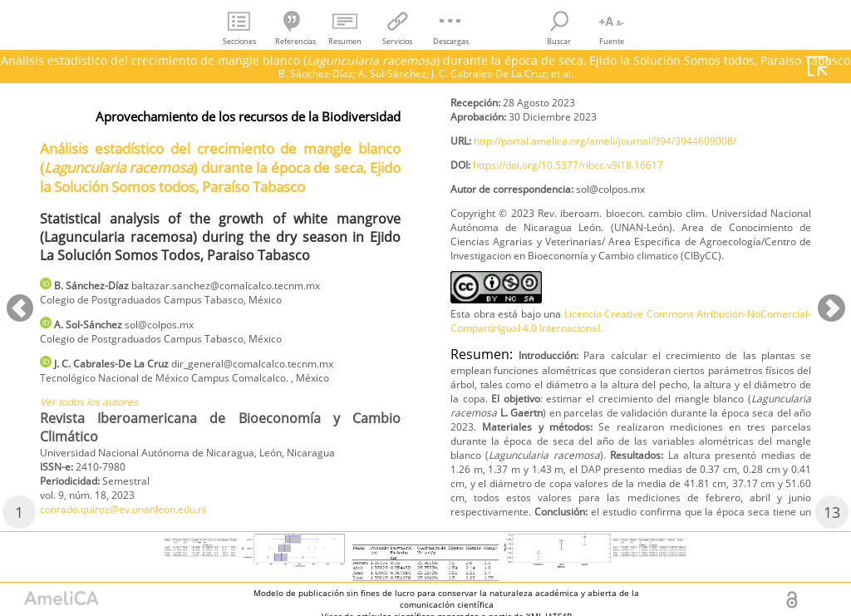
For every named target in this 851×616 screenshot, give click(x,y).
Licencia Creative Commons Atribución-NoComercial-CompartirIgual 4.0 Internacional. (631, 392)
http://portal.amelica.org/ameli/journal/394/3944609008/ (636, 178)
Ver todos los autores (98, 415)
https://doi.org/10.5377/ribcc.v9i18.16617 (592, 206)
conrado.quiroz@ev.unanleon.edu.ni (552, 103)
